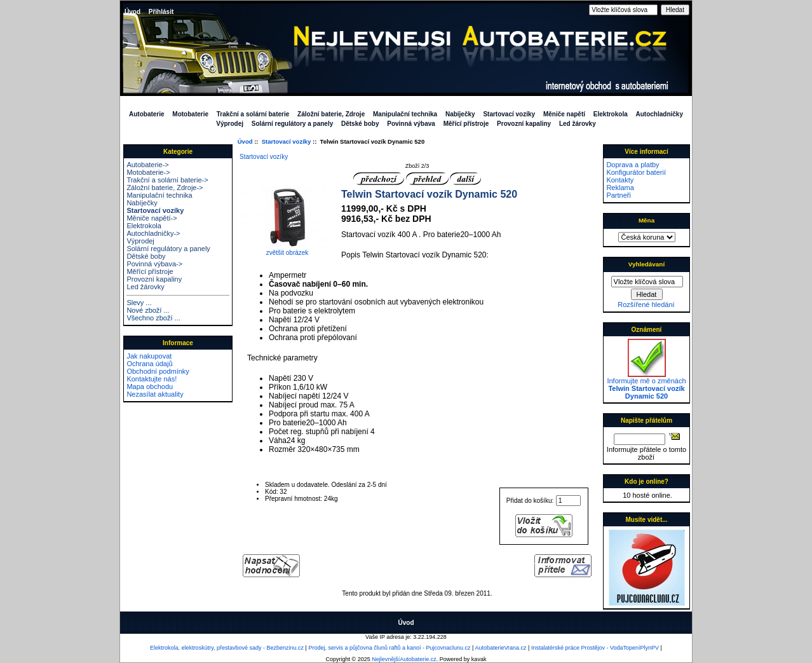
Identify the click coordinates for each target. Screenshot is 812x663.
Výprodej (230, 124)
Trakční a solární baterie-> (167, 180)
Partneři (619, 195)
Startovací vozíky (287, 141)
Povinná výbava (411, 124)
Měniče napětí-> (152, 218)
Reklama (620, 188)
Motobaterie (190, 114)
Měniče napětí (564, 114)
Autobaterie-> (147, 165)
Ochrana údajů (149, 364)
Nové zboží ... (148, 310)
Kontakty (620, 180)
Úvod (132, 12)
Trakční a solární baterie (253, 114)
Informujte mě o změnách (646, 385)
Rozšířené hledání (646, 304)
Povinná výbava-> (154, 264)
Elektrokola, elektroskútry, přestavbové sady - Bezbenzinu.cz (227, 648)
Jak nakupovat (149, 356)
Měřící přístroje (466, 124)
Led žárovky (578, 124)
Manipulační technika (405, 114)
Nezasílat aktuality (155, 394)
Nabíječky (460, 114)
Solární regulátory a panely (292, 124)
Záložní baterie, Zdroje (331, 114)
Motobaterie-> (148, 172)
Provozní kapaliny (524, 124)
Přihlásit (161, 12)
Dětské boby (360, 124)
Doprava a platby (633, 165)
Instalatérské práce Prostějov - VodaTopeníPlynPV (595, 648)
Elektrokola (611, 114)
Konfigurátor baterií (636, 172)
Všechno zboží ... (153, 318)
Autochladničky (660, 114)
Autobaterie (147, 114)
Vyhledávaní (646, 264)
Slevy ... (139, 303)
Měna (646, 220)
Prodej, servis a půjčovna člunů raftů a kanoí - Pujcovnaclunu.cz (389, 648)
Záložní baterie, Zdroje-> (165, 188)
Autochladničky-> (153, 233)
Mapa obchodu (150, 386)
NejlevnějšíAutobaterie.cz (404, 659)
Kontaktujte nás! (152, 379)
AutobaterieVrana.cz (500, 648)
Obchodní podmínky (158, 371)
